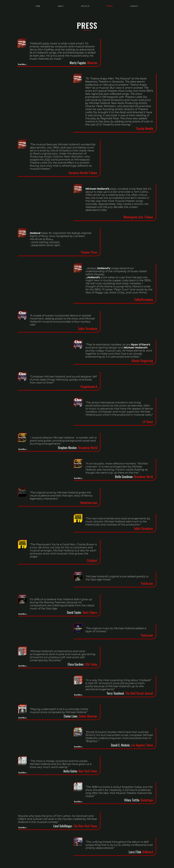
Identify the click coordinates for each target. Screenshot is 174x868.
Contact (134, 6)
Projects (85, 6)
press (110, 6)
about (61, 6)
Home (38, 6)
